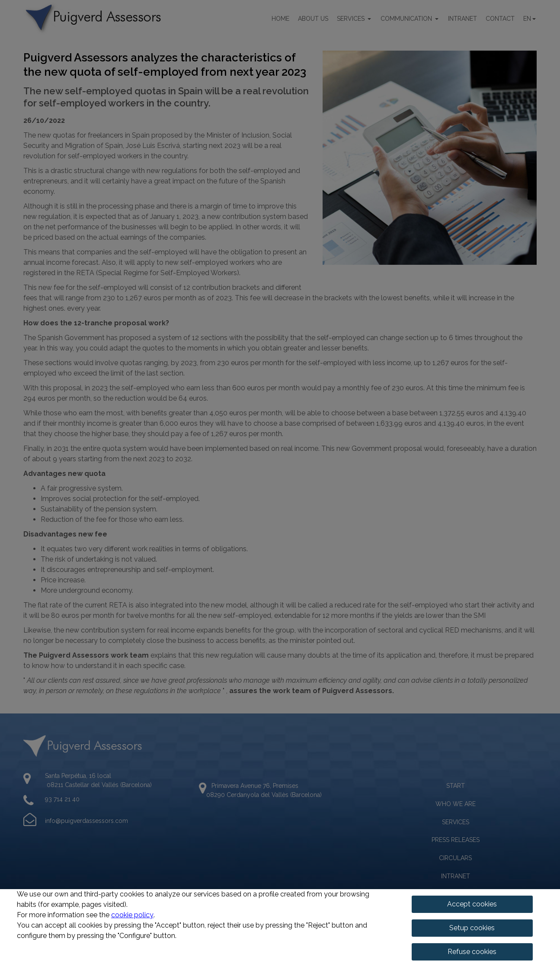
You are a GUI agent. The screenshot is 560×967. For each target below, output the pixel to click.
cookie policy (132, 915)
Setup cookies (472, 928)
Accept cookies (472, 904)
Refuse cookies (472, 952)
